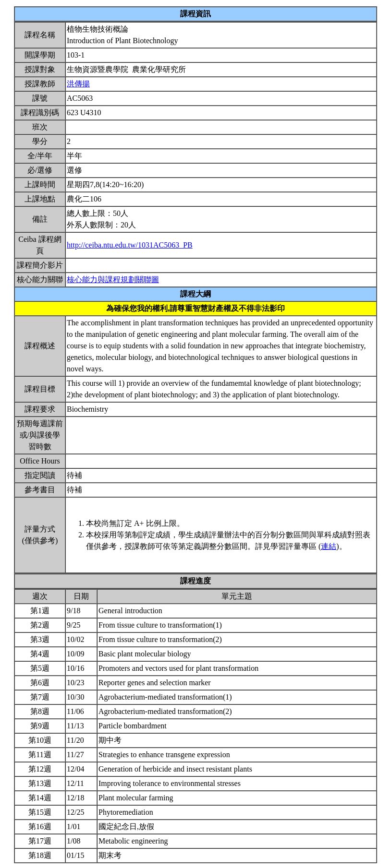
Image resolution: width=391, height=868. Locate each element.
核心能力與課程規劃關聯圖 (113, 279)
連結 (329, 546)
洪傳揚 (78, 84)
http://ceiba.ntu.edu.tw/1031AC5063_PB (130, 245)
